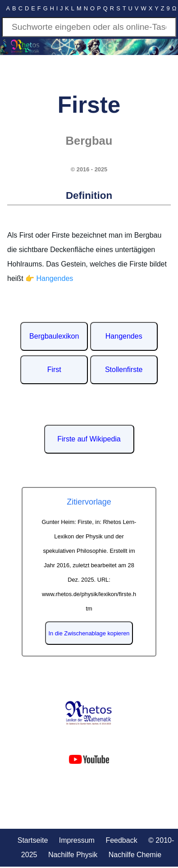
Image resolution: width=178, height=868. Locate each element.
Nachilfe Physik (73, 855)
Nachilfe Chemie (135, 855)
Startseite (33, 840)
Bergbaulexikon (54, 336)
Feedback (121, 840)
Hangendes (124, 336)
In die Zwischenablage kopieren (89, 633)
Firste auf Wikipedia (89, 439)
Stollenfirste (124, 370)
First (54, 370)
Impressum (77, 840)
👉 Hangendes (49, 278)
